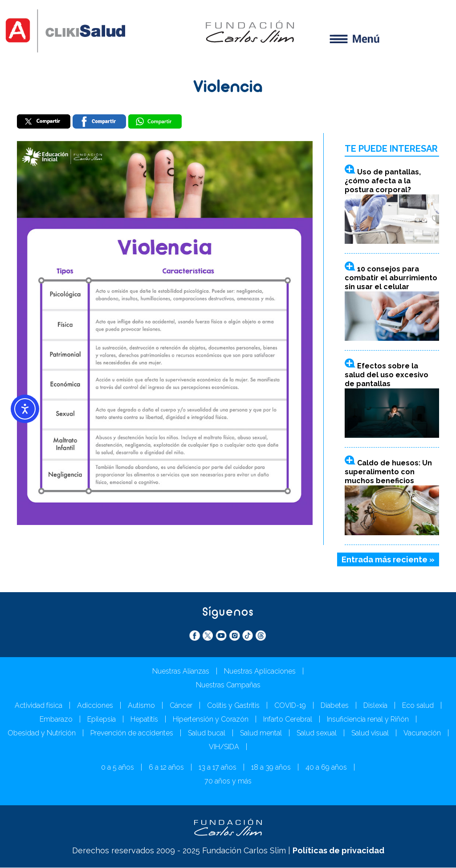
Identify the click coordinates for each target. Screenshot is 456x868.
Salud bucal (207, 733)
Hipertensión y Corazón (211, 720)
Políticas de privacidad (338, 851)
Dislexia (375, 706)
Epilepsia (102, 720)
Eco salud (418, 706)
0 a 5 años (118, 768)
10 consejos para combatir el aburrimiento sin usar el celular (391, 278)
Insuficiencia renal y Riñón (368, 720)
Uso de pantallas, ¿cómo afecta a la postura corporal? (383, 181)
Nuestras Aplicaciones (260, 672)
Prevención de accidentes (132, 733)
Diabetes (335, 706)
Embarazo (56, 720)
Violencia (228, 88)
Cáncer (181, 706)
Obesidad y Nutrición (42, 733)
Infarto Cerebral (288, 720)
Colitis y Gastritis (233, 706)
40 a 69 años (326, 768)
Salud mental (261, 733)
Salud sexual (317, 733)
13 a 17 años (218, 768)
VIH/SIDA (224, 747)
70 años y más (228, 781)
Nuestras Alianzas (181, 672)
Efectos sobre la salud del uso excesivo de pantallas (387, 375)
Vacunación (422, 733)
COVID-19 (290, 706)
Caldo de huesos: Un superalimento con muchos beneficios (388, 472)
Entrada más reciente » (388, 559)
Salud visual (370, 733)
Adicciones (95, 706)
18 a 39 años (271, 768)
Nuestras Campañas (228, 685)
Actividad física (39, 706)
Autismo (141, 706)
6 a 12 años (166, 768)
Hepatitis (144, 720)
